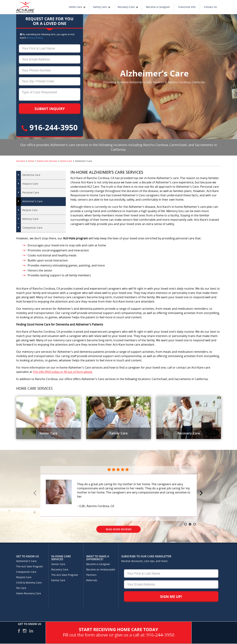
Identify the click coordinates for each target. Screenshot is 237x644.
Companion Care (32, 228)
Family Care (100, 7)
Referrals (92, 580)
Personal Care (31, 193)
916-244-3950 (50, 127)
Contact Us (210, 7)
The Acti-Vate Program (30, 567)
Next (202, 493)
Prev (35, 493)
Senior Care (58, 564)
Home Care (75, 7)
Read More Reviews (119, 529)
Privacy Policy (35, 38)
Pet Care (21, 588)
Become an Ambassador (101, 570)
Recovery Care (126, 7)
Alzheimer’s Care (32, 201)
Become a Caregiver (158, 7)
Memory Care (30, 219)
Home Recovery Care (29, 593)
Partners (91, 575)
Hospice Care (30, 184)
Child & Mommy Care (29, 583)
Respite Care (30, 210)
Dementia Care (31, 175)
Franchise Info (187, 7)
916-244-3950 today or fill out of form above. (63, 372)
